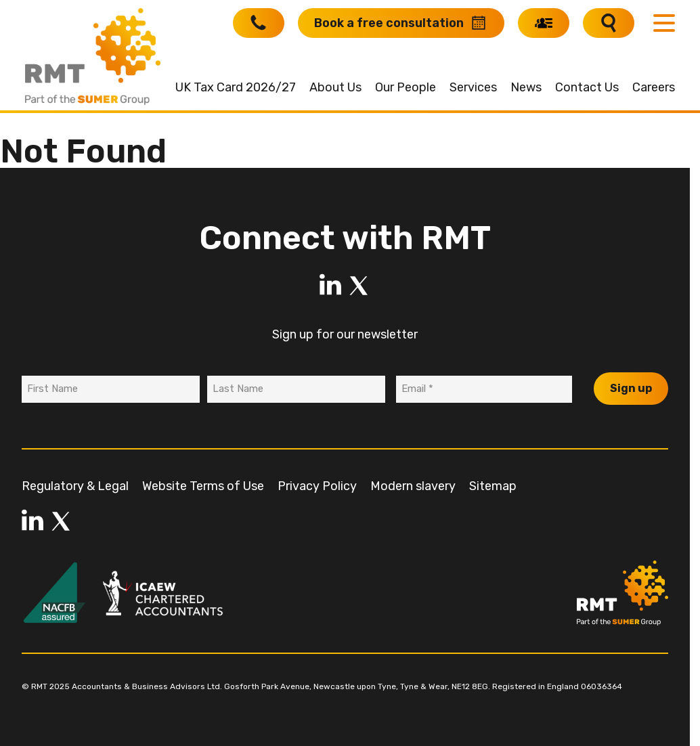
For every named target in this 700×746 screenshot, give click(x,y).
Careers (654, 87)
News (526, 87)
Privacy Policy (317, 486)
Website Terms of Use (203, 486)
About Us (335, 87)
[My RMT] (544, 23)
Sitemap (493, 486)
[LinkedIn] (330, 286)
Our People (406, 87)
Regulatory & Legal (75, 486)
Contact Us (587, 87)
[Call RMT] (259, 23)
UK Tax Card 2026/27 (236, 87)
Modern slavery (413, 486)
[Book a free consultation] (401, 23)
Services (473, 87)
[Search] (609, 23)
